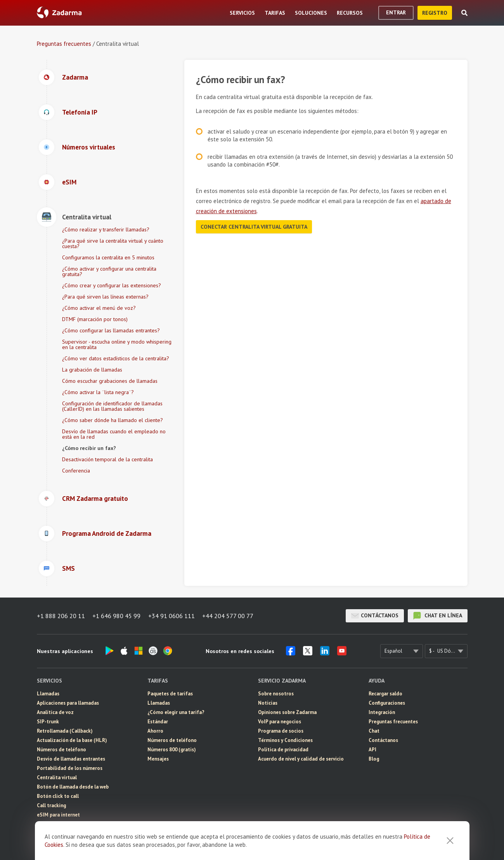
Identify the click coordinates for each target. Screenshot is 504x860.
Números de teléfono (61, 750)
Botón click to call (58, 796)
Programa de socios (281, 731)
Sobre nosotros (276, 694)
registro (435, 13)
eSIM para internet (58, 815)
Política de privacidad (283, 750)
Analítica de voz (55, 712)
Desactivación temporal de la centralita (107, 459)
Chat (374, 731)
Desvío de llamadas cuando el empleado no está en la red (114, 434)
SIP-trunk (48, 722)
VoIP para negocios (280, 722)
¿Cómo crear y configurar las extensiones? (112, 285)
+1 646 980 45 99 (117, 616)
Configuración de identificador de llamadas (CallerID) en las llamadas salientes (112, 406)
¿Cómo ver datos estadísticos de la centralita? (116, 358)
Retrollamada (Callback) (65, 731)
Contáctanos (375, 616)
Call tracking (51, 805)
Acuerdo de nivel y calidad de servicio (301, 759)
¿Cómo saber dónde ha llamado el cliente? (113, 420)
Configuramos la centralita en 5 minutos (108, 257)
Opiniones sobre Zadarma (287, 712)
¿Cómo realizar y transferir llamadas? (106, 229)
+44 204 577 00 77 (229, 616)
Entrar (396, 12)
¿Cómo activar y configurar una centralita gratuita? (109, 271)
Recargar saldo (385, 694)
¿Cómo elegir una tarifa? (176, 712)
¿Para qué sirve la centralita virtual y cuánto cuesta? (113, 243)
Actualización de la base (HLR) (72, 740)
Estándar (158, 722)
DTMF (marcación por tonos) (95, 319)
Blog (374, 759)
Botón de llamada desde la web (73, 787)
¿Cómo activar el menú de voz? (99, 308)
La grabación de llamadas (92, 370)
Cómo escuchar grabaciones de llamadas (110, 381)
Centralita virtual (57, 777)
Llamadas (48, 694)
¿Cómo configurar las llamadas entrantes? (111, 330)
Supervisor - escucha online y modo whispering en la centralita (117, 344)
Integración (382, 712)
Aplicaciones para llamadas (68, 703)
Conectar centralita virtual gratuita (254, 227)
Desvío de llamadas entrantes (71, 759)
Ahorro (155, 731)
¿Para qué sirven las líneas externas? (105, 297)
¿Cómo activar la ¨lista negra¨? (98, 392)
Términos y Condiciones (285, 740)
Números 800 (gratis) (172, 750)
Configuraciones (387, 703)
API (372, 750)
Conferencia (76, 471)
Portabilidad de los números (70, 768)
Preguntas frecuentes (64, 44)
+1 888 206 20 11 (61, 616)
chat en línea (438, 616)
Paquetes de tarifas (170, 694)
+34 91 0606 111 (172, 616)
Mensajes (48, 824)
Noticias (268, 703)
